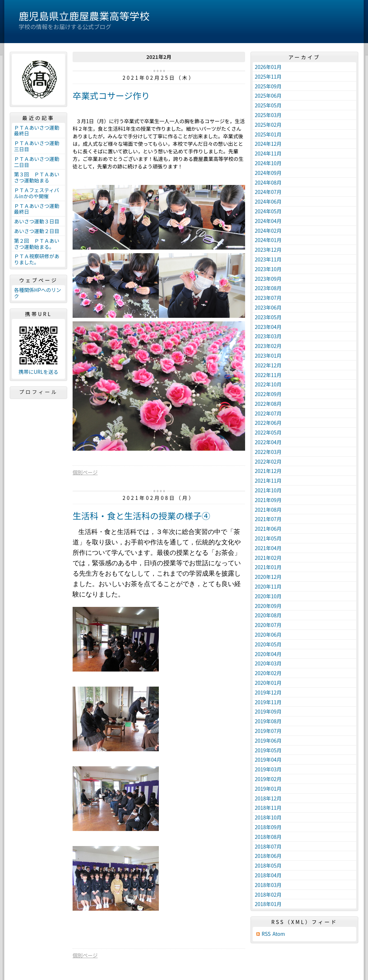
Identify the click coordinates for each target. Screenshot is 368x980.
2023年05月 (268, 317)
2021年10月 (268, 490)
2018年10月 (268, 817)
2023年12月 (268, 250)
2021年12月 (268, 471)
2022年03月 (268, 452)
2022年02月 (268, 461)
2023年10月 (268, 269)
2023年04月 (268, 327)
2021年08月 (268, 510)
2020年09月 (268, 606)
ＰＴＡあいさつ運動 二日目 (39, 162)
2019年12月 (268, 692)
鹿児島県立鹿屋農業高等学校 (84, 16)
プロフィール (38, 392)
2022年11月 (268, 375)
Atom (279, 934)
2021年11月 (268, 480)
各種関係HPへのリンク (38, 293)
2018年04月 (268, 875)
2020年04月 (268, 654)
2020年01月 (268, 683)
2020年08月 (268, 615)
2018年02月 (268, 895)
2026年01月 (268, 67)
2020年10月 (268, 596)
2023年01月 (268, 356)
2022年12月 (268, 365)
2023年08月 (268, 288)
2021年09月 (268, 500)
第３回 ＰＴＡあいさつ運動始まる (37, 177)
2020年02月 (268, 673)
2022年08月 (268, 404)
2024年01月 (268, 240)
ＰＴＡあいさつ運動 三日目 (39, 146)
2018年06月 (268, 856)
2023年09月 (268, 279)
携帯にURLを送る (39, 372)
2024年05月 (268, 211)
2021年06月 (268, 529)
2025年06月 (268, 96)
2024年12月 (268, 144)
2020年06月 (268, 635)
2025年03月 (268, 115)
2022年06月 (268, 423)
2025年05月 (268, 105)
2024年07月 (268, 192)
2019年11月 (268, 702)
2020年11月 (268, 586)
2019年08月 (268, 721)
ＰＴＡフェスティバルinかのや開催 (36, 193)
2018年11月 (268, 808)
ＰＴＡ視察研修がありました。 (37, 259)
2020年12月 (268, 577)
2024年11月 (268, 153)
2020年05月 (268, 644)
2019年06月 (268, 740)
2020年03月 (268, 663)
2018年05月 (268, 865)
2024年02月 (268, 231)
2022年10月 (268, 384)
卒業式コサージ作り (111, 95)
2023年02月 (268, 346)
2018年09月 (268, 827)
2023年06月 (268, 307)
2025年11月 (268, 76)
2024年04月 (268, 221)
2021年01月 (268, 567)
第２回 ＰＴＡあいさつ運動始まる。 (37, 244)
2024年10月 (268, 163)
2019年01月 (268, 789)
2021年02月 (268, 558)
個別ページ (85, 472)
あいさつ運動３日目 (37, 221)
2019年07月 (268, 731)
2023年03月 (268, 336)
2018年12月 (268, 798)
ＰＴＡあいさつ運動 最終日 (39, 131)
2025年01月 (268, 134)
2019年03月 (268, 769)
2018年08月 (268, 837)
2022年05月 (268, 432)
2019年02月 (268, 779)
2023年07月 (268, 298)
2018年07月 (268, 846)
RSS (266, 934)
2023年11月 (268, 259)
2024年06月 (268, 201)
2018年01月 (268, 904)
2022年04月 (268, 442)
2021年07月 (268, 519)
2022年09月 (268, 394)
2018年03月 (268, 885)
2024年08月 (268, 182)
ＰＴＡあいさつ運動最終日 (37, 209)
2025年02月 (268, 125)
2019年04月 (268, 760)
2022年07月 (268, 413)
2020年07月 (268, 625)
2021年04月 (268, 548)
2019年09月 (268, 711)
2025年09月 (268, 86)
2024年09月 (268, 173)
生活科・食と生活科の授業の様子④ (141, 515)
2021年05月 (268, 538)
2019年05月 (268, 750)
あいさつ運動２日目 (37, 231)
